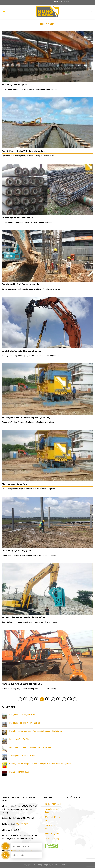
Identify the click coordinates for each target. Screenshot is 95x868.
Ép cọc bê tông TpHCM (19, 739)
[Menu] (4, 12)
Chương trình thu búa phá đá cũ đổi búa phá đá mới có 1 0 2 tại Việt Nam (40, 764)
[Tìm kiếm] (92, 12)
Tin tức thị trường (52, 839)
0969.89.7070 (22, 824)
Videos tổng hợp (52, 834)
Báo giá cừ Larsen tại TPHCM (22, 715)
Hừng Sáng (47, 24)
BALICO (69, 865)
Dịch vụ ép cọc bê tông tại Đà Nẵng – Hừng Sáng (30, 747)
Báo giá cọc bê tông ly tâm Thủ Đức (25, 723)
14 (70, 699)
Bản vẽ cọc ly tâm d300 (19, 772)
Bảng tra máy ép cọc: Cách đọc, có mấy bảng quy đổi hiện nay (36, 731)
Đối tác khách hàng (53, 804)
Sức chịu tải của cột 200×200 (22, 755)
